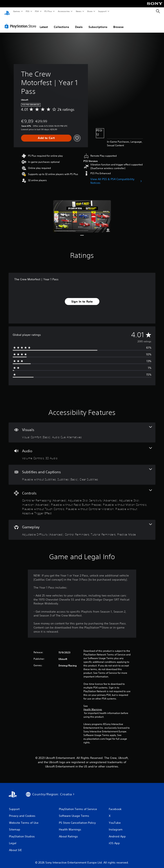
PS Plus (48, 11)
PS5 (28, 11)
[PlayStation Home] (7, 11)
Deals (79, 23)
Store (90, 11)
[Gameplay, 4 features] (82, 526)
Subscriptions (98, 23)
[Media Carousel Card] (82, 212)
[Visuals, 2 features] (82, 429)
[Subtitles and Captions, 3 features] (82, 471)
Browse (118, 23)
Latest (44, 23)
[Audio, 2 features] (82, 450)
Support (102, 11)
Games (16, 11)
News (79, 11)
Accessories (64, 11)
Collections (61, 23)
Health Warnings (93, 706)
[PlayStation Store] (21, 22)
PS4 (37, 11)
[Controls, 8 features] (82, 498)
